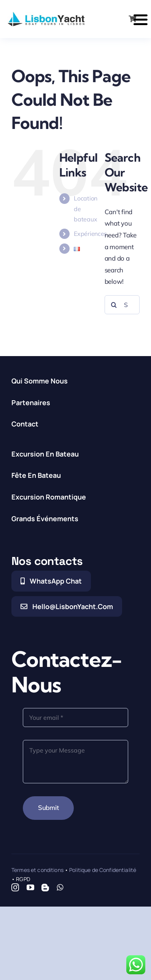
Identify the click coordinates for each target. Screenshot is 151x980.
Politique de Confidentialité (103, 870)
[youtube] (30, 888)
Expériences (90, 234)
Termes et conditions (37, 870)
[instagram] (15, 888)
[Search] (114, 305)
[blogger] (45, 888)
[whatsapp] (60, 888)
